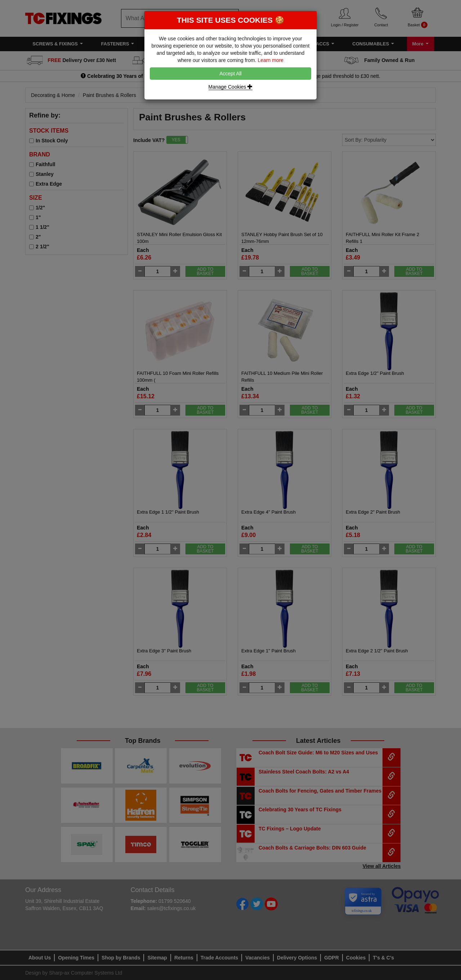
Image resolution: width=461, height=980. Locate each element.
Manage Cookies (231, 87)
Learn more (270, 60)
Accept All (230, 74)
